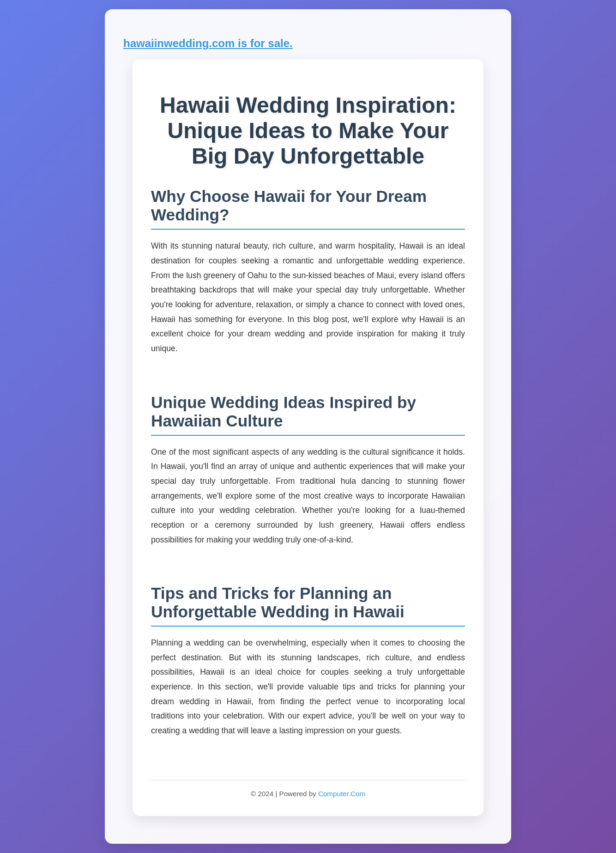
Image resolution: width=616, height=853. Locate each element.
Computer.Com (342, 794)
